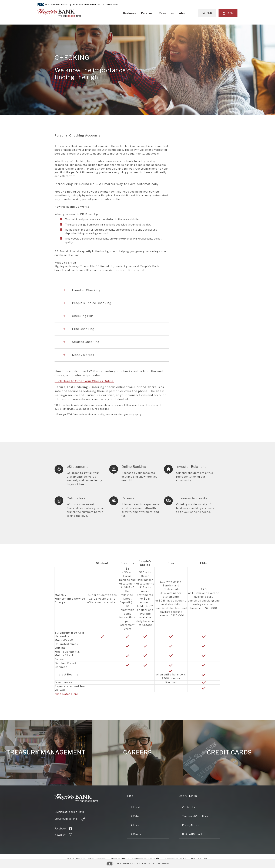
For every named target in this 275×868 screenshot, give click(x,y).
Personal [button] (147, 13)
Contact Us (189, 807)
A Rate (135, 816)
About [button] (183, 13)
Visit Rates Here (66, 694)
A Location (137, 807)
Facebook (63, 829)
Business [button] (130, 13)
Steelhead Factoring (70, 819)
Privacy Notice (191, 825)
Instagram (63, 835)
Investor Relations (191, 467)
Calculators (76, 498)
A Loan (135, 825)
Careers (128, 498)
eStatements (78, 467)
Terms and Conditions (195, 816)
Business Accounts (192, 498)
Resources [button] (166, 13)
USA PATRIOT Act (192, 834)
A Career (136, 834)
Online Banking (134, 467)
